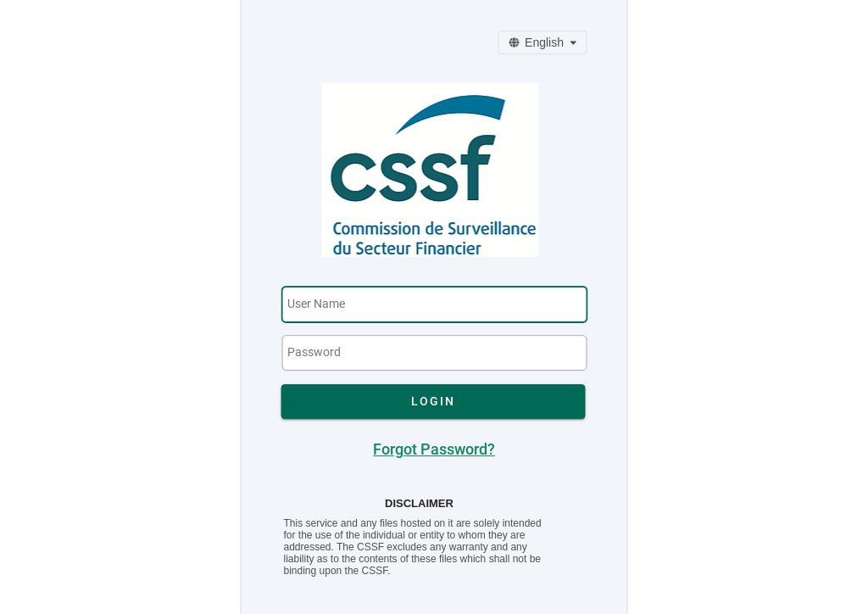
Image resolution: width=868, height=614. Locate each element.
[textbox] (434, 304)
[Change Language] (542, 42)
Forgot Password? (434, 449)
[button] (434, 402)
